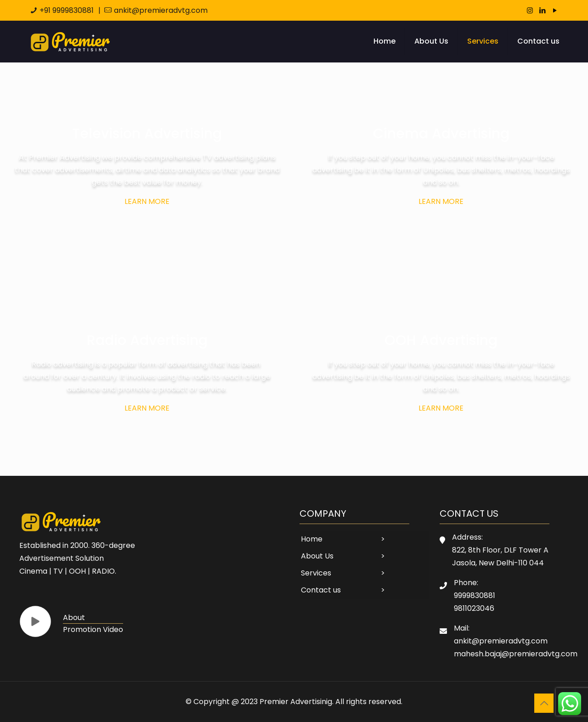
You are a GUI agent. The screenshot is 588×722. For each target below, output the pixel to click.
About (74, 618)
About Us (317, 556)
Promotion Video (93, 629)
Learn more (147, 201)
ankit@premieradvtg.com (161, 10)
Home (312, 539)
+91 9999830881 (67, 10)
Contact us (321, 590)
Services (316, 573)
